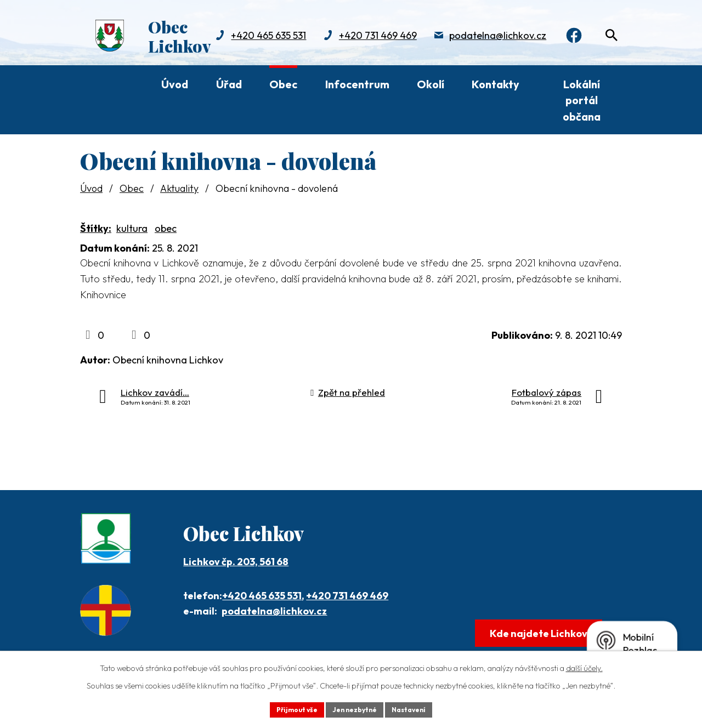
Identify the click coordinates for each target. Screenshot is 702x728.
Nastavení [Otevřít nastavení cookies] (417, 708)
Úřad (229, 84)
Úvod (175, 84)
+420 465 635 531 (262, 596)
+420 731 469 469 (241, 47)
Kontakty (496, 84)
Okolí (431, 84)
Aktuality (179, 188)
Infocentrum (357, 84)
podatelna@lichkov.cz (362, 47)
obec (166, 228)
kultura (132, 228)
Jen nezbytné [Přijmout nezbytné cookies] (355, 708)
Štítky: (96, 228)
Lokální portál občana (582, 100)
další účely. (584, 666)
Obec (283, 84)
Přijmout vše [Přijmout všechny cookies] (289, 708)
